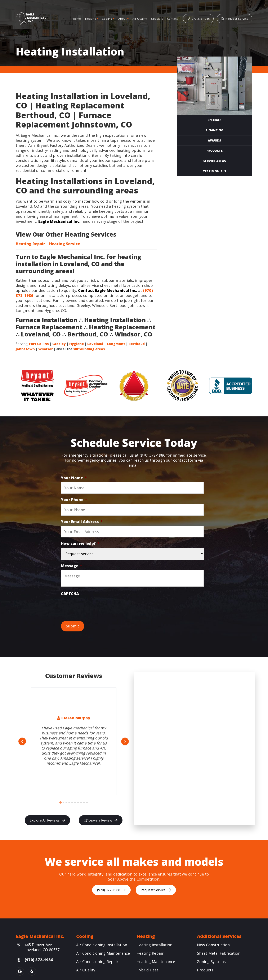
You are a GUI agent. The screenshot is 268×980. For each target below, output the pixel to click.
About (122, 19)
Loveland (95, 344)
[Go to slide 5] (72, 802)
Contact (172, 19)
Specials (157, 19)
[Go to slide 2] (63, 802)
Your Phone (74, 500)
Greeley (59, 344)
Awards (215, 140)
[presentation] (93, 606)
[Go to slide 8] (81, 802)
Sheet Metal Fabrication (219, 953)
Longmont (116, 344)
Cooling (107, 19)
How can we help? (80, 543)
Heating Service (65, 244)
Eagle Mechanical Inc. (59, 221)
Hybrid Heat (147, 970)
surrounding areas (89, 349)
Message (72, 566)
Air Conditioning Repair (97, 962)
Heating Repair (30, 244)
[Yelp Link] (32, 971)
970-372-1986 (198, 19)
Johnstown (25, 349)
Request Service (235, 19)
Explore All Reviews (47, 820)
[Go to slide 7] (78, 802)
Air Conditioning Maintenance (103, 953)
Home (77, 19)
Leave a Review (101, 820)
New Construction (213, 945)
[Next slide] (125, 741)
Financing (215, 130)
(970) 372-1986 (111, 890)
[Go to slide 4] (69, 802)
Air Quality (140, 19)
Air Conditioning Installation (102, 945)
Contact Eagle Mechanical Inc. (108, 290)
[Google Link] (20, 971)
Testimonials (215, 171)
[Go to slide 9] (84, 802)
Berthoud (137, 344)
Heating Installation (154, 945)
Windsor (46, 349)
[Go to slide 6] (75, 802)
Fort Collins (39, 344)
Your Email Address (82, 522)
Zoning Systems (211, 962)
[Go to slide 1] (60, 803)
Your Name (74, 478)
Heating (91, 19)
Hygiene (77, 344)
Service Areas (215, 161)
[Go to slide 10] (87, 802)
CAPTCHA (70, 594)
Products (215, 151)
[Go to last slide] (22, 741)
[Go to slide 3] (66, 802)
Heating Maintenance (156, 962)
